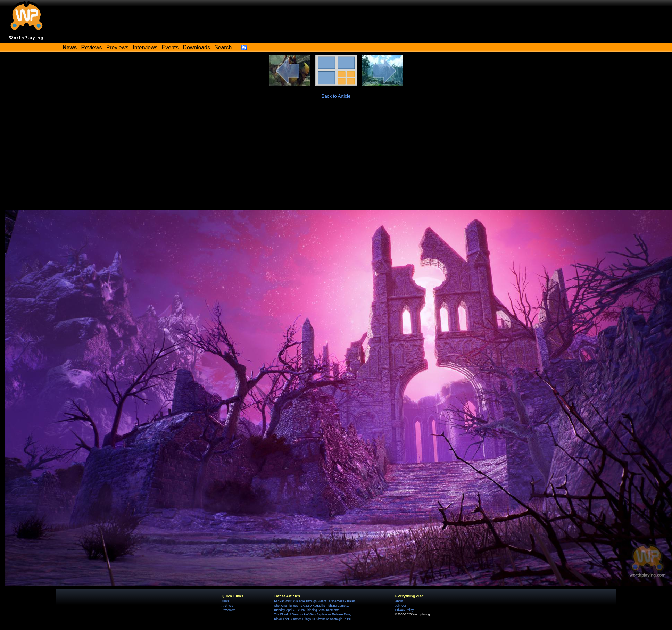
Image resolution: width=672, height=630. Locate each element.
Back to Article (336, 96)
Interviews (145, 47)
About (399, 601)
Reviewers (229, 610)
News (225, 601)
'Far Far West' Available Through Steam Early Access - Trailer (314, 601)
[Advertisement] (336, 158)
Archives (227, 606)
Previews (117, 47)
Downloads (197, 47)
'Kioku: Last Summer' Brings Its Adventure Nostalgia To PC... (314, 619)
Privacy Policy (404, 610)
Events (170, 47)
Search (223, 47)
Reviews (92, 47)
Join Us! (401, 606)
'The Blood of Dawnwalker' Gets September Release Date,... (314, 614)
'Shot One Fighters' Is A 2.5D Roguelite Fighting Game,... (311, 606)
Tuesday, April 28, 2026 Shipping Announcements (306, 610)
